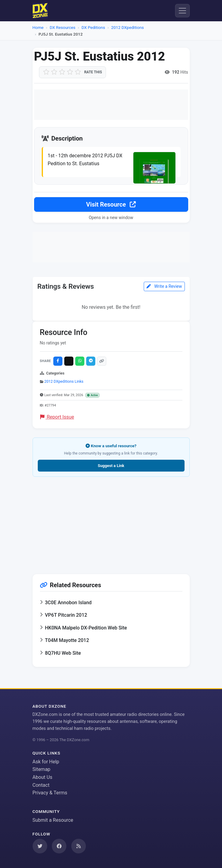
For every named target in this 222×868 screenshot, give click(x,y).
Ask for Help (46, 762)
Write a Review (164, 286)
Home (38, 27)
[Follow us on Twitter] (40, 846)
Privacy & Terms (50, 793)
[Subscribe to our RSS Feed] (79, 846)
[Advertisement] (111, 105)
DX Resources (62, 27)
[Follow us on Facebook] (59, 846)
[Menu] (182, 11)
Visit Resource (111, 204)
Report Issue (57, 417)
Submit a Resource (53, 820)
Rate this (93, 72)
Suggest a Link (111, 466)
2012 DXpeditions (127, 27)
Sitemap (42, 769)
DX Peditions (93, 27)
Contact (41, 785)
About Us (42, 777)
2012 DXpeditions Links (64, 382)
